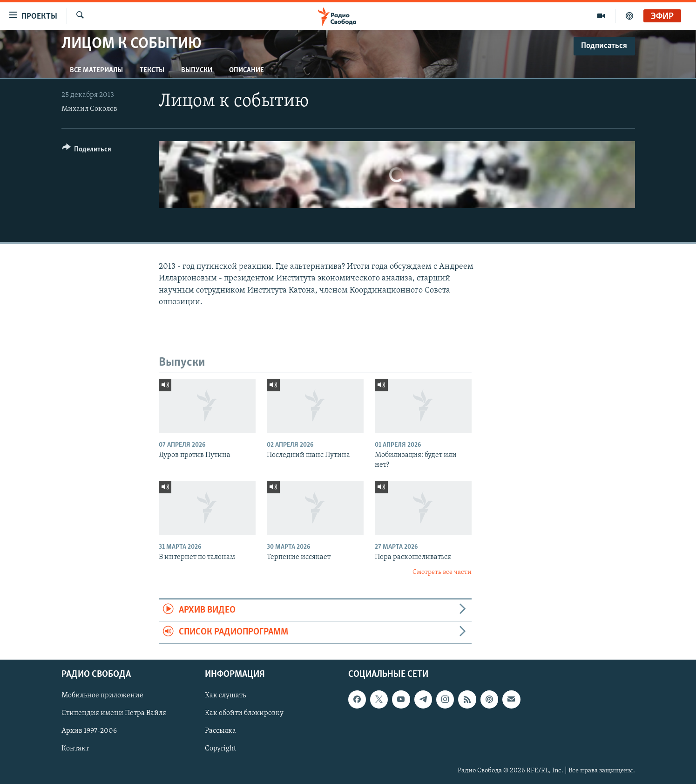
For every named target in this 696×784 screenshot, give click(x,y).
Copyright (220, 749)
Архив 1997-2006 (89, 731)
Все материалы (96, 70)
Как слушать (225, 695)
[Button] (87, 151)
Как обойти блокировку (244, 713)
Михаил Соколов (89, 109)
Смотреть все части (442, 572)
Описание (247, 70)
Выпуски (197, 70)
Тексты (152, 70)
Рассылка (220, 731)
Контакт (75, 749)
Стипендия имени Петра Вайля (114, 713)
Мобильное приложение (102, 695)
